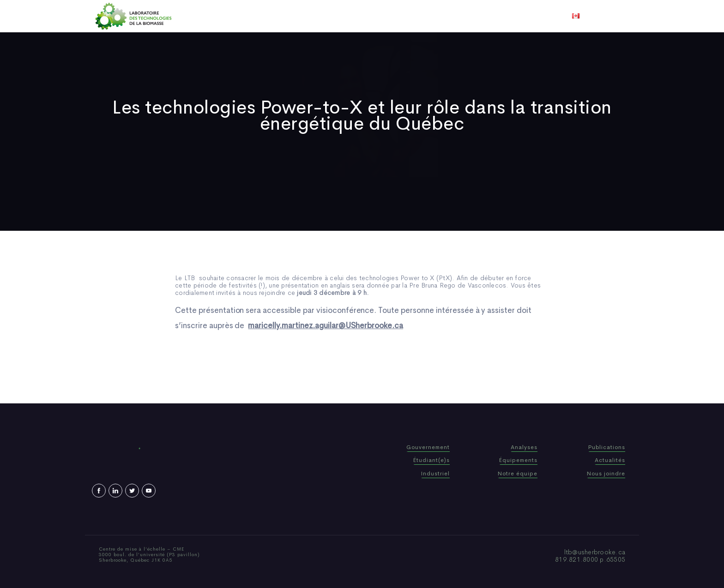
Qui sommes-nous (290, 16)
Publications (349, 16)
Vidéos (434, 16)
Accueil (238, 16)
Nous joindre (477, 16)
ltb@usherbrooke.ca (595, 552)
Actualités (396, 16)
